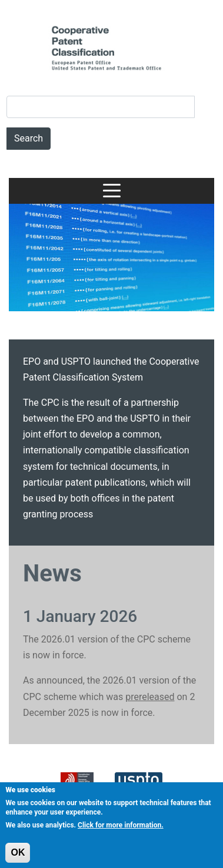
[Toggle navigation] (112, 191)
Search (29, 138)
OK (18, 857)
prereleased (150, 697)
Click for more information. (121, 830)
